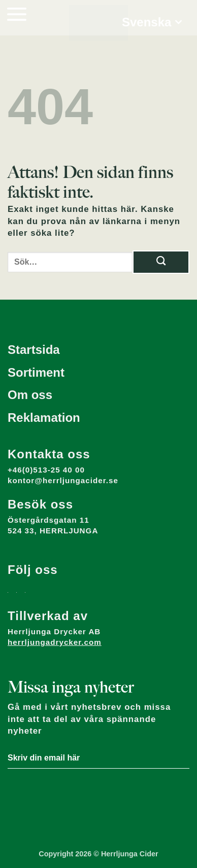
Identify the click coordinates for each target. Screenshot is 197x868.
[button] (17, 14)
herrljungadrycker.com (55, 642)
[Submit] (161, 262)
